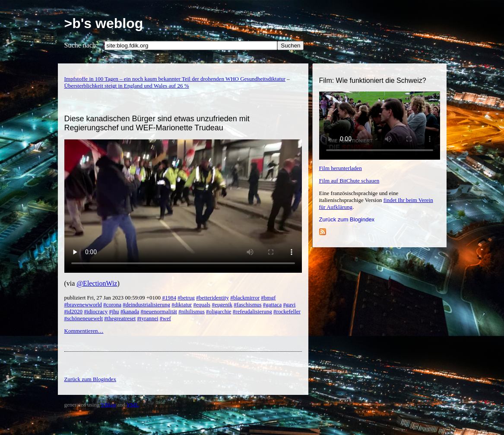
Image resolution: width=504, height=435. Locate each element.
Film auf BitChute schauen (349, 181)
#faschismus (247, 304)
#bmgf (268, 298)
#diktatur (182, 304)
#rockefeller (287, 311)
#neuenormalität (158, 311)
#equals (202, 304)
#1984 (169, 298)
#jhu (114, 311)
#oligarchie (219, 311)
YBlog (108, 405)
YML (133, 405)
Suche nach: (81, 45)
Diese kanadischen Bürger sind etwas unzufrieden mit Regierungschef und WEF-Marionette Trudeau (157, 123)
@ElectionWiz (97, 283)
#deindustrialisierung (146, 304)
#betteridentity (212, 298)
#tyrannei (147, 318)
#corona (112, 304)
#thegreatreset (120, 318)
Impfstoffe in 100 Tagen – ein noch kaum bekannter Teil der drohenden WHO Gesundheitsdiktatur (175, 79)
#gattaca (272, 304)
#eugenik (222, 304)
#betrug (186, 298)
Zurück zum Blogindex (347, 219)
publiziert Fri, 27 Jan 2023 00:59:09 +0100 (113, 298)
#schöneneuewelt (84, 318)
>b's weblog (104, 23)
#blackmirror (245, 298)
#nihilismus (192, 311)
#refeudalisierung (252, 311)
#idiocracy (96, 311)
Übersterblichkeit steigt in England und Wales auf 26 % (127, 86)
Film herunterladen (341, 168)
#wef (165, 318)
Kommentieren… (84, 331)
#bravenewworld (83, 304)
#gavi (289, 304)
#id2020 (74, 311)
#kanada (130, 311)
